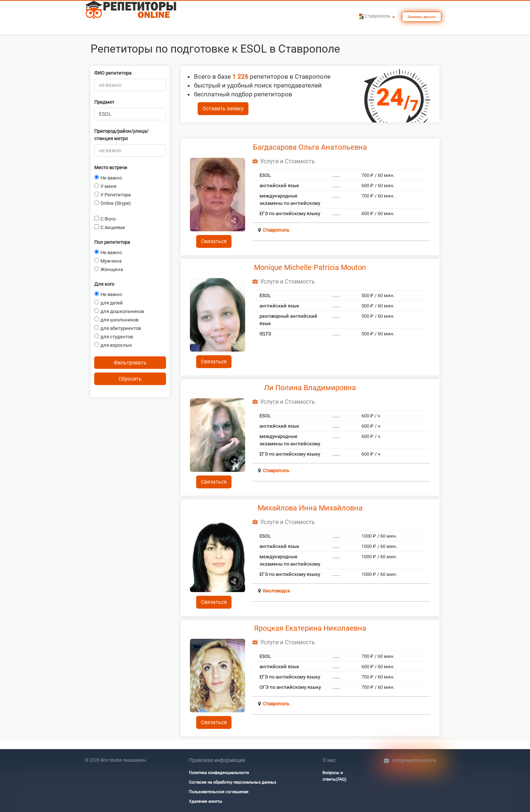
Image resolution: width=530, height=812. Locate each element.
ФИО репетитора (113, 73)
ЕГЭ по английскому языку (290, 213)
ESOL (265, 175)
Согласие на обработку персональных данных (232, 782)
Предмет (104, 102)
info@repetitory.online (414, 761)
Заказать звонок (422, 17)
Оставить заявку (223, 108)
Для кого (104, 284)
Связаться (214, 241)
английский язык (279, 186)
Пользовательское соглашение (219, 792)
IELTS (265, 334)
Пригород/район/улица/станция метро (121, 135)
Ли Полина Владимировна (310, 388)
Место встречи (111, 168)
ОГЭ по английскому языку (290, 687)
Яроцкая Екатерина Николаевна (310, 628)
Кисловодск (276, 591)
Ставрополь (276, 230)
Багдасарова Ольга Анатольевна (310, 147)
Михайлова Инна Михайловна (310, 508)
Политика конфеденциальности (219, 773)
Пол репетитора (112, 242)
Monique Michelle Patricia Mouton (310, 267)
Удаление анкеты (206, 802)
